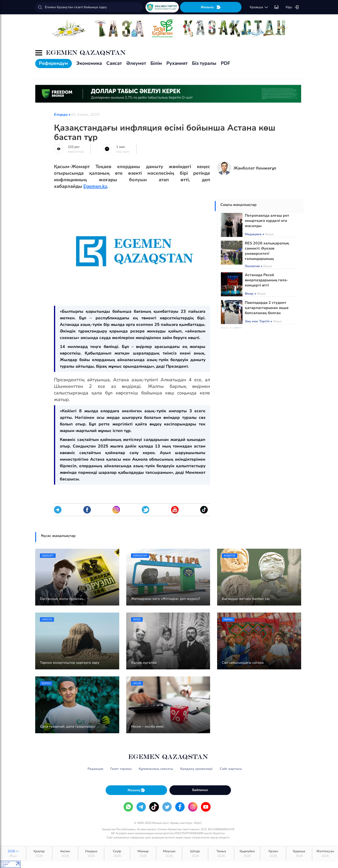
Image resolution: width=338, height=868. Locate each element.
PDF (225, 63)
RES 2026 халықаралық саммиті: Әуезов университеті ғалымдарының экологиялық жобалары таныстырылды (267, 256)
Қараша (299, 854)
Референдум (54, 63)
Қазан (273, 854)
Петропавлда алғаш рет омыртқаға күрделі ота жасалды (267, 221)
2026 (13, 854)
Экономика (89, 63)
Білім (156, 63)
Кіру (292, 7)
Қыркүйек (247, 854)
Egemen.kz (95, 186)
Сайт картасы (231, 769)
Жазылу (211, 7)
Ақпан (65, 854)
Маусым (169, 854)
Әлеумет (136, 63)
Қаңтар (39, 854)
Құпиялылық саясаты (156, 769)
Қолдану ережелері (196, 769)
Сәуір (117, 854)
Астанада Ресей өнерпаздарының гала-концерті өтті (266, 280)
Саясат (114, 63)
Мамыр (143, 854)
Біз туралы (204, 63)
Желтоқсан (325, 854)
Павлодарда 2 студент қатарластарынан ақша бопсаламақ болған (267, 308)
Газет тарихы (121, 769)
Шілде (195, 854)
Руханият (177, 63)
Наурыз (91, 854)
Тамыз (221, 854)
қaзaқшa (259, 7)
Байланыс (200, 790)
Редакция (95, 769)
